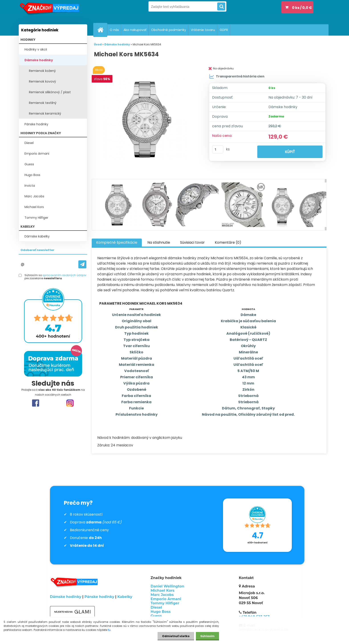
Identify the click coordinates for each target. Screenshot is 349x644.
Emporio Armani (37, 154)
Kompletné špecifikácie (117, 242)
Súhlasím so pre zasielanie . (55, 277)
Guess (29, 164)
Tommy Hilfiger (36, 218)
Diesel (29, 143)
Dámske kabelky (37, 236)
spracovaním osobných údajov (64, 275)
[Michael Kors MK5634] (146, 119)
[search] (221, 7)
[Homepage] (102, 30)
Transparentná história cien (237, 76)
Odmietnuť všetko (176, 636)
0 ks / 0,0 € (302, 8)
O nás (114, 30)
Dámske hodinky (39, 60)
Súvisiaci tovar (192, 242)
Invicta (30, 186)
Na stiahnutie (159, 242)
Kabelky (125, 597)
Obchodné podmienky (169, 30)
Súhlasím (207, 636)
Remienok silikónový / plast (50, 92)
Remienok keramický (45, 113)
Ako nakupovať (135, 30)
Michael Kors (34, 207)
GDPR (224, 30)
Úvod (98, 44)
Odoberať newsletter (37, 250)
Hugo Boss (32, 175)
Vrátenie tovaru (203, 30)
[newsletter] (82, 264)
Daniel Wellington (167, 586)
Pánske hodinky (36, 124)
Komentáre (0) (228, 242)
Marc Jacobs (34, 196)
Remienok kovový (43, 81)
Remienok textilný (43, 103)
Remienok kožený (42, 71)
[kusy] (218, 149)
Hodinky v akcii (36, 49)
